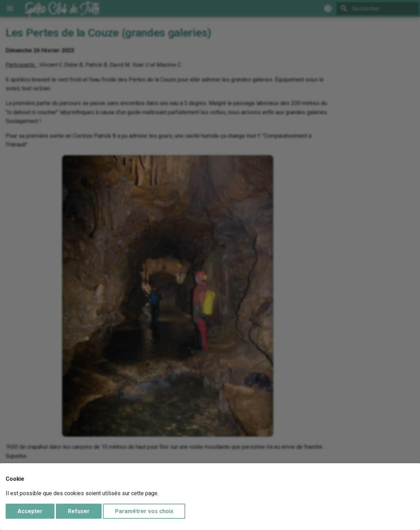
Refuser (79, 511)
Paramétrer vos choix (144, 511)
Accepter (30, 511)
